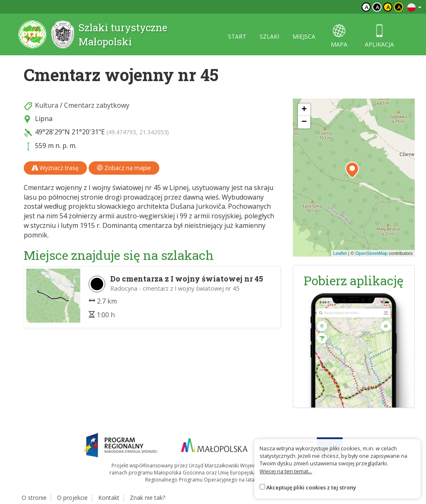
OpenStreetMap (372, 253)
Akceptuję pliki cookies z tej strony (311, 487)
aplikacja (379, 36)
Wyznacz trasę (55, 168)
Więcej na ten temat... (286, 471)
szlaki (269, 36)
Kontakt (109, 498)
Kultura (47, 105)
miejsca (304, 36)
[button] (352, 170)
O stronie (34, 498)
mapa (339, 36)
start (237, 36)
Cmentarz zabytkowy (97, 105)
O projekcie (72, 498)
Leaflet (340, 253)
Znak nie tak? (147, 498)
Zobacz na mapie (124, 168)
